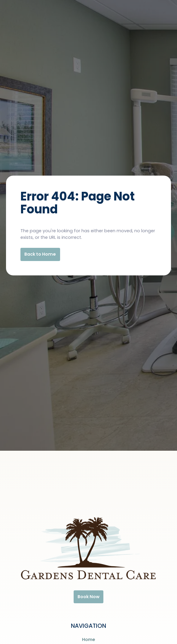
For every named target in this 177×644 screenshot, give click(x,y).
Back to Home (40, 254)
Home (88, 640)
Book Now (88, 597)
